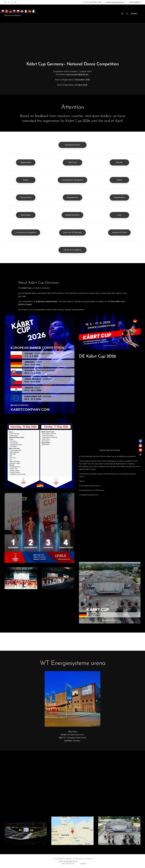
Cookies (83, 863)
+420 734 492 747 (135, 2)
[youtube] (140, 450)
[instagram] (140, 446)
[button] (122, 14)
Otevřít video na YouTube (110, 450)
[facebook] (140, 441)
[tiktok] (140, 455)
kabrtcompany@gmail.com (115, 2)
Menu (134, 14)
